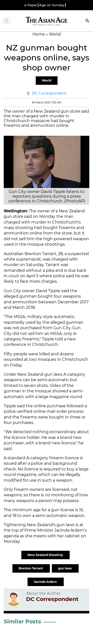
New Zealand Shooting (46, 555)
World (47, 80)
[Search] (88, 21)
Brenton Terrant (31, 568)
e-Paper (31, 5)
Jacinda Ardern (46, 582)
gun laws (65, 568)
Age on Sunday (52, 5)
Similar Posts (22, 621)
